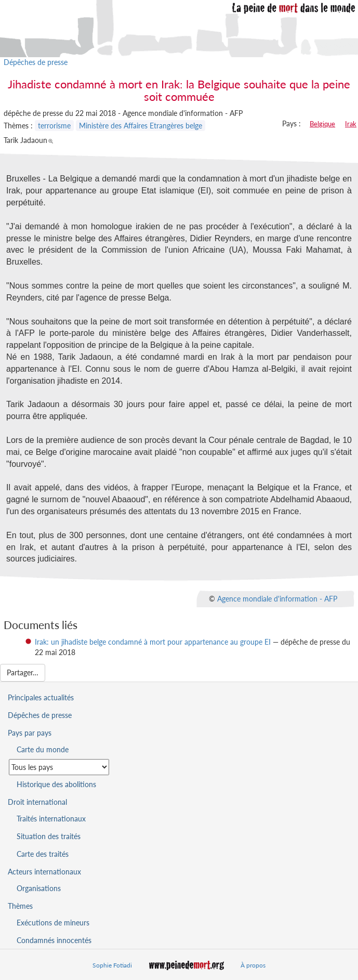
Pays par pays (30, 733)
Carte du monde (43, 749)
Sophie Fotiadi (112, 965)
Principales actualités (41, 697)
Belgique (322, 124)
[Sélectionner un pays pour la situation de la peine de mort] (59, 767)
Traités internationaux (51, 819)
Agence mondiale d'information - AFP (277, 599)
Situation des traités (49, 836)
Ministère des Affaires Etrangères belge (141, 126)
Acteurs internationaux (44, 872)
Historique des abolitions (56, 784)
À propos (253, 965)
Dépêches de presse (36, 62)
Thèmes (20, 906)
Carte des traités (43, 854)
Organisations (39, 888)
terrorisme (54, 126)
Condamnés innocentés (54, 940)
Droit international (37, 802)
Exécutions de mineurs (53, 923)
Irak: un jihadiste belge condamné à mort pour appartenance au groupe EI (153, 642)
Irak (351, 124)
